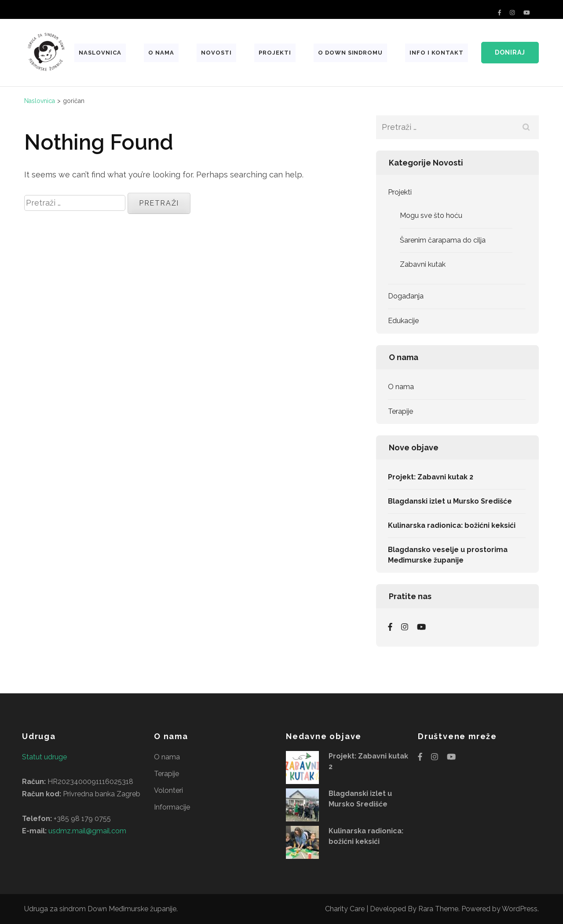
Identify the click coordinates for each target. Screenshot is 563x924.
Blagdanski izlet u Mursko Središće (450, 501)
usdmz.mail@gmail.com (87, 831)
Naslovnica (100, 53)
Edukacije (403, 321)
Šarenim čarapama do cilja (443, 240)
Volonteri (168, 790)
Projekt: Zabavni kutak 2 (431, 477)
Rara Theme (438, 909)
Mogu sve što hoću (431, 215)
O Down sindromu (351, 53)
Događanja (406, 296)
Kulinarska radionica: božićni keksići (452, 525)
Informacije (172, 807)
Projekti (275, 53)
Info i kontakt (437, 53)
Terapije (400, 411)
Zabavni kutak (423, 264)
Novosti (216, 53)
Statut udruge (44, 757)
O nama (161, 53)
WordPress (520, 909)
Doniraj (510, 52)
